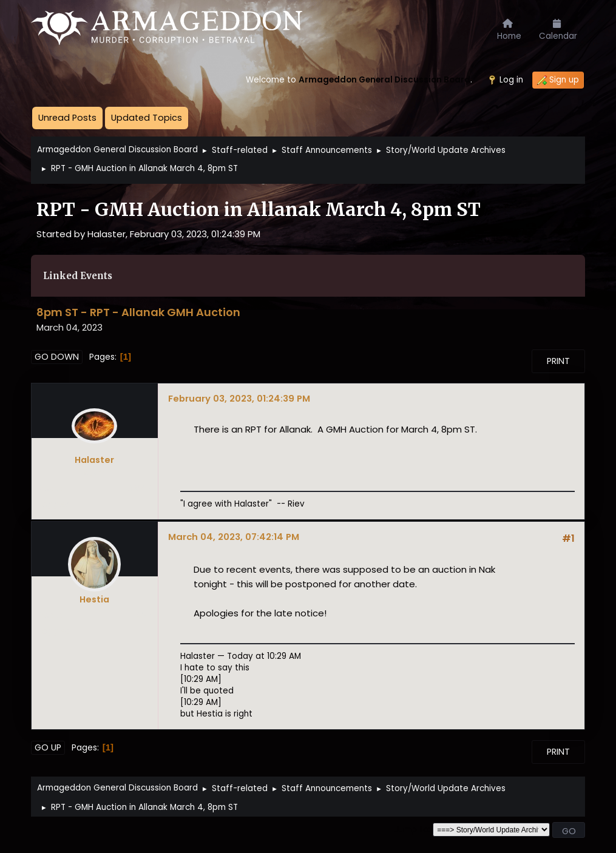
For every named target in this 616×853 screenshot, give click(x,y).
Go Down (57, 357)
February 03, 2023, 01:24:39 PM (239, 398)
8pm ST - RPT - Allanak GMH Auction (138, 312)
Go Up (48, 747)
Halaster (94, 460)
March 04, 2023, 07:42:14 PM (234, 537)
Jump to (411, 830)
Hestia (94, 599)
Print (558, 361)
